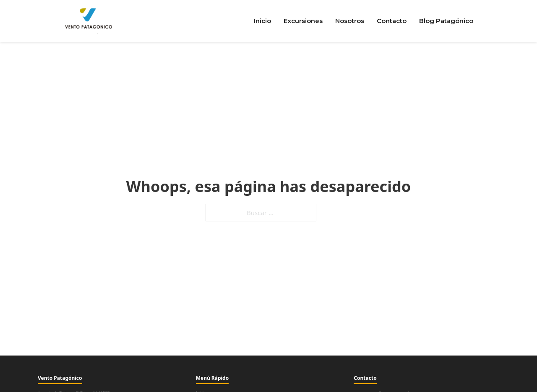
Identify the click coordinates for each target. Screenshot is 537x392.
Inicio (262, 21)
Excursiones (303, 21)
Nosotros (350, 21)
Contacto (392, 21)
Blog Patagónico (446, 21)
